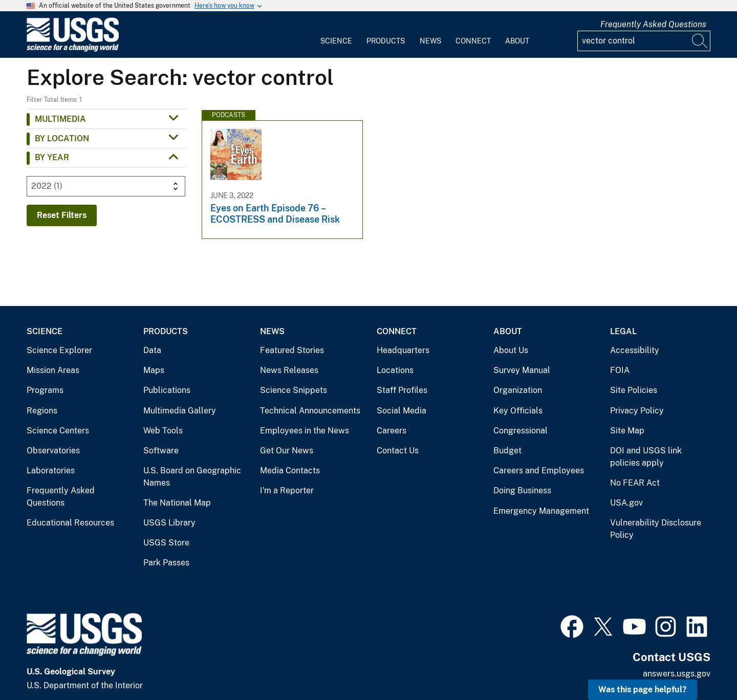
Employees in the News (305, 431)
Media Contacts (290, 471)
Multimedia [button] (60, 119)
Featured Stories (292, 350)
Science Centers (58, 431)
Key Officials (518, 411)
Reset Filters (62, 215)
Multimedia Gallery (180, 411)
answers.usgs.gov (677, 674)
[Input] (644, 41)
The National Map (177, 503)
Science (336, 41)
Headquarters (403, 350)
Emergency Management (541, 511)
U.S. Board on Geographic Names (192, 477)
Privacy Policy (637, 411)
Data (152, 350)
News (430, 41)
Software (161, 451)
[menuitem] (336, 35)
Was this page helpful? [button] (643, 690)
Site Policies (634, 390)
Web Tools (163, 431)
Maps (154, 370)
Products (386, 41)
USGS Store (166, 543)
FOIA (620, 370)
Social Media (402, 411)
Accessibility (635, 350)
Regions (42, 411)
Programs (45, 390)
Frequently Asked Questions (653, 24)
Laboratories (51, 471)
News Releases (289, 370)
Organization (518, 390)
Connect (473, 41)
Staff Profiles (402, 390)
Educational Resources (70, 523)
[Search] (700, 41)
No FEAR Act (635, 483)
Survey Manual (522, 370)
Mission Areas (53, 370)
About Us (511, 350)
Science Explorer (59, 350)
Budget (507, 451)
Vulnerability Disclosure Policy (656, 529)
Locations (395, 370)
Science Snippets (294, 390)
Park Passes (166, 563)
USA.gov (626, 503)
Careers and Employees (539, 471)
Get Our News (287, 451)
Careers (392, 431)
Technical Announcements (310, 411)
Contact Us (398, 451)
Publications (167, 390)
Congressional (521, 431)
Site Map (627, 431)
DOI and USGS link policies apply (646, 457)
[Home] (73, 49)
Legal (623, 331)
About (517, 41)
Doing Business (522, 490)
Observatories (53, 451)
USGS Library (169, 523)
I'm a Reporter (287, 490)
